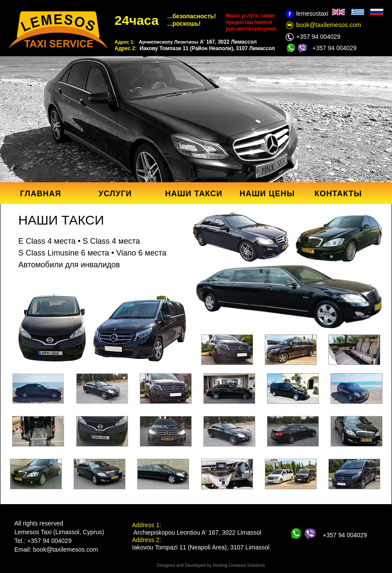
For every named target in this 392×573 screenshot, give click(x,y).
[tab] (38, 389)
